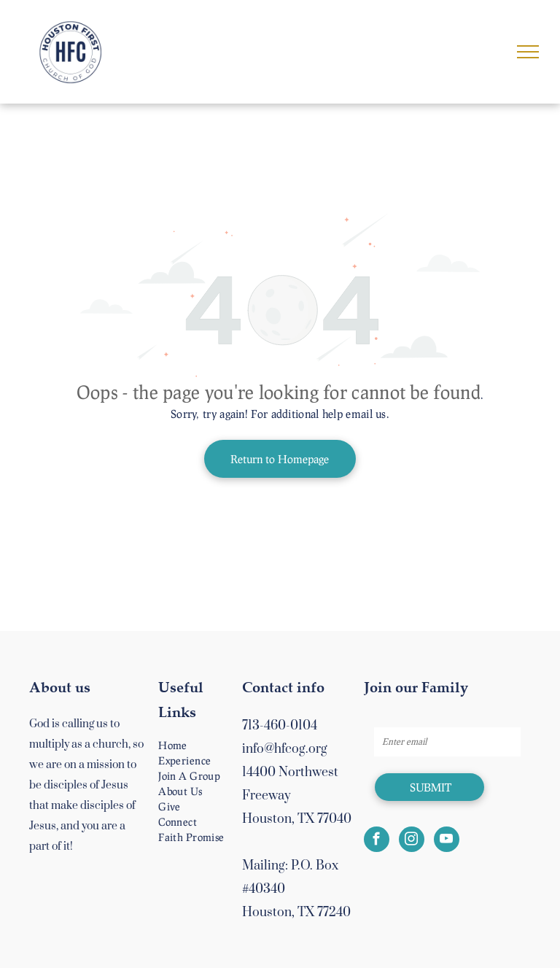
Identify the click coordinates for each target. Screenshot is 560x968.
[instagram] (412, 841)
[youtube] (447, 841)
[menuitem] (207, 745)
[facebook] (377, 841)
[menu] (528, 52)
